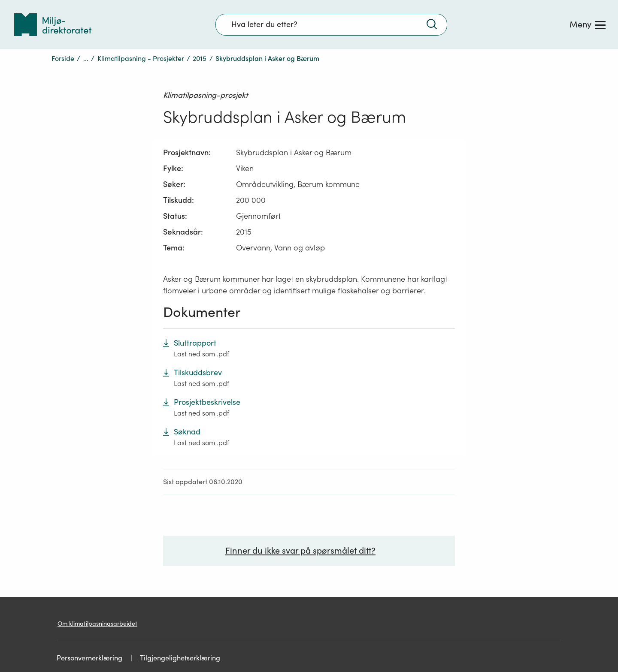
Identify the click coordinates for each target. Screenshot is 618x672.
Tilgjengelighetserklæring (180, 658)
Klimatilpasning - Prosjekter (141, 58)
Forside (63, 58)
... (86, 58)
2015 (200, 58)
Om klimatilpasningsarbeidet (97, 624)
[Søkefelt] (331, 24)
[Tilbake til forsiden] (53, 25)
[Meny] (588, 24)
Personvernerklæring (89, 658)
